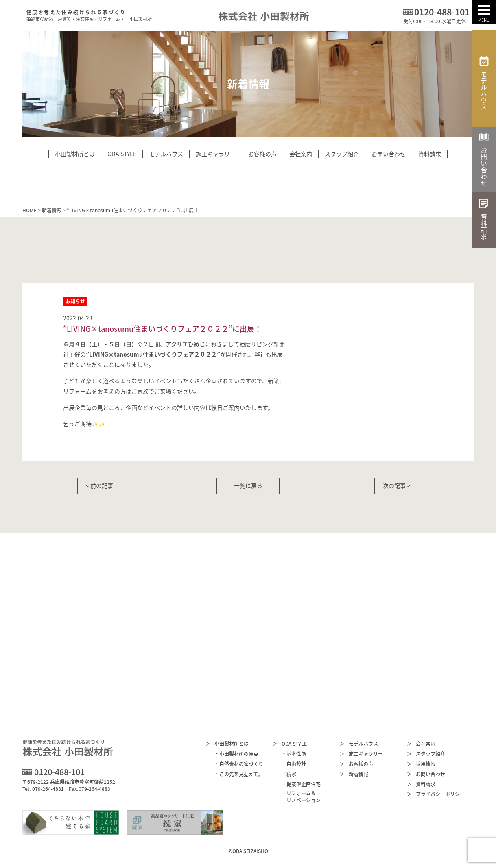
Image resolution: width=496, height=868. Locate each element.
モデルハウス (359, 744)
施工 (361, 754)
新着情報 (52, 210)
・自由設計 (294, 764)
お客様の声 (356, 764)
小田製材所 (227, 744)
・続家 (289, 774)
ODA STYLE (290, 744)
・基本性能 (294, 754)
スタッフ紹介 (426, 754)
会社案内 (421, 744)
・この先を (239, 774)
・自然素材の (239, 764)
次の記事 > (397, 485)
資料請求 (421, 784)
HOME (29, 210)
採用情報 (421, 764)
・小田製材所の (236, 754)
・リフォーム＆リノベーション (301, 797)
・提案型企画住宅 (301, 784)
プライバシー (436, 794)
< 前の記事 (99, 485)
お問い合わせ (426, 774)
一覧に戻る (248, 485)
